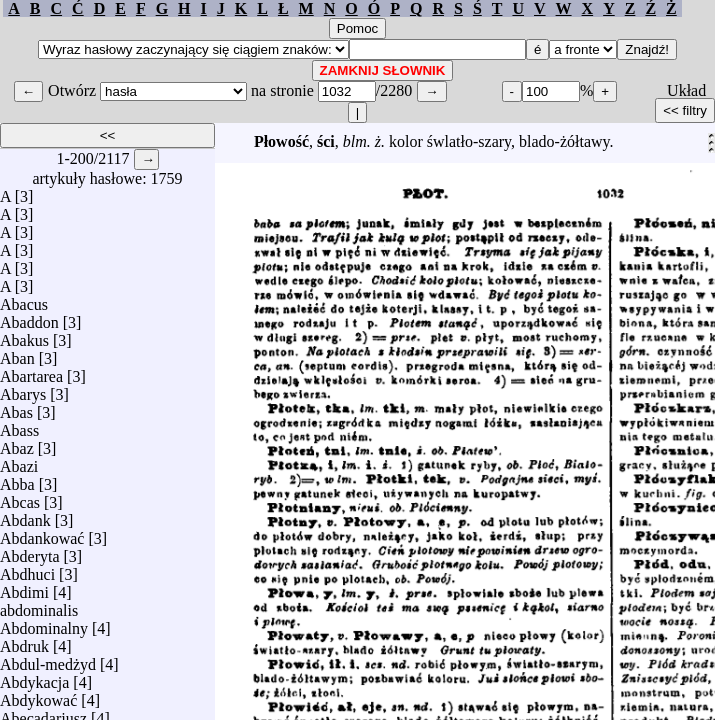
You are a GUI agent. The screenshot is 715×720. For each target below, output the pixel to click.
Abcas (20, 497)
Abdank (25, 515)
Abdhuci (27, 569)
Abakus (24, 335)
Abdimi (24, 587)
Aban (17, 353)
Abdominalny (44, 623)
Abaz (17, 443)
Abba (17, 479)
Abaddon (29, 317)
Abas (16, 407)
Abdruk (24, 641)
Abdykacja (34, 677)
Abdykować (38, 695)
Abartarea (31, 371)
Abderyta (30, 551)
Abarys (23, 389)
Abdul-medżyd (48, 659)
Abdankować (42, 533)
